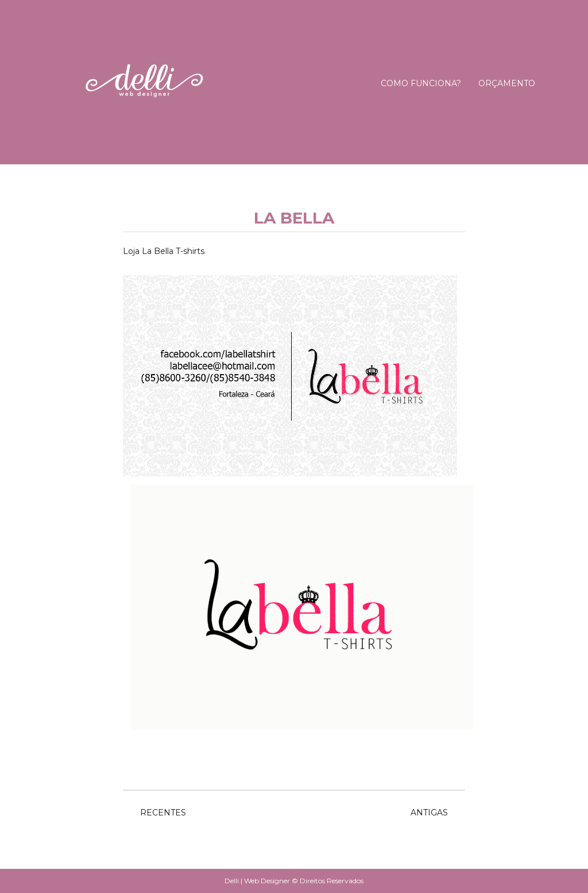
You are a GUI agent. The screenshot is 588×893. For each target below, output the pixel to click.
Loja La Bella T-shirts (164, 251)
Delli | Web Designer (258, 881)
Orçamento (507, 83)
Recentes (163, 813)
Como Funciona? (421, 83)
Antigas (429, 813)
